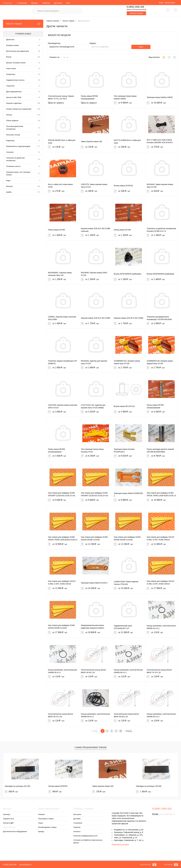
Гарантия (77, 827)
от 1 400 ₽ (161, 281)
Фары (8, 181)
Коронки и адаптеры (14, 103)
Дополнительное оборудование (15, 831)
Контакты (77, 831)
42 (39, 97)
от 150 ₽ (63, 148)
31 (39, 152)
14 (39, 63)
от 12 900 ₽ (63, 590)
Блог (68, 3)
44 (39, 159)
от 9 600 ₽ (63, 502)
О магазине (78, 823)
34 (39, 92)
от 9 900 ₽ (129, 104)
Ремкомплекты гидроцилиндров (18, 146)
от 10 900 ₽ (161, 502)
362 (39, 186)
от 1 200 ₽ (161, 237)
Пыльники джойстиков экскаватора (15, 128)
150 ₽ (99, 792)
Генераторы (11, 74)
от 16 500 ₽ (129, 590)
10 (39, 68)
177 (39, 146)
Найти (141, 47)
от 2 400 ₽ (96, 369)
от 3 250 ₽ (96, 413)
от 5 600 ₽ (63, 457)
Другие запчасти (9, 827)
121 (39, 135)
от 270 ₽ (161, 148)
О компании (22, 3)
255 (39, 57)
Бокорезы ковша (12, 45)
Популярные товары (46, 819)
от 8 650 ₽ (129, 457)
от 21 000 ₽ (129, 634)
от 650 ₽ (161, 193)
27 (39, 166)
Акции (40, 823)
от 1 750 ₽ (96, 325)
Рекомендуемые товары (47, 827)
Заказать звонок (136, 13)
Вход (161, 3)
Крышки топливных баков (16, 63)
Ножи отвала (11, 68)
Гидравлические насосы (15, 80)
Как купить (77, 814)
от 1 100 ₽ (96, 237)
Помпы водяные (12, 121)
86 (39, 80)
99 (39, 51)
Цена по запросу (63, 104)
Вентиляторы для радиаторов (18, 51)
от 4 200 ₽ (161, 413)
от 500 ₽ (129, 193)
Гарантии (46, 3)
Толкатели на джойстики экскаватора (15, 159)
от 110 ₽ (161, 634)
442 (39, 115)
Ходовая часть (9, 819)
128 (39, 121)
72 (39, 86)
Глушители (10, 86)
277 (39, 192)
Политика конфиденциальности (85, 836)
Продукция (7, 3)
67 (39, 173)
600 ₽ (11, 792)
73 (39, 141)
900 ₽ (55, 792)
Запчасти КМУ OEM (14, 97)
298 (39, 103)
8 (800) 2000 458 (10, 865)
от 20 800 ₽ (96, 634)
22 (39, 128)
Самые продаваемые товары (90, 747)
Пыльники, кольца (13, 135)
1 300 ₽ (143, 792)
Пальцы (9, 115)
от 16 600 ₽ (161, 104)
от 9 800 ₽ (129, 502)
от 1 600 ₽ (63, 325)
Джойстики (10, 40)
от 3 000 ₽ (63, 413)
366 (39, 109)
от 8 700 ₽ (161, 457)
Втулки (9, 57)
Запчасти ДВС (8, 823)
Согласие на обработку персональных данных (88, 841)
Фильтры (9, 186)
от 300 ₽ (96, 193)
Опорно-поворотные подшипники (19, 109)
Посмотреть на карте (120, 844)
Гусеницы (7, 814)
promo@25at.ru (167, 814)
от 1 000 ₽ (63, 237)
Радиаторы (10, 141)
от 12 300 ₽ (96, 546)
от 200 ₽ (129, 148)
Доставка (58, 3)
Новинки (41, 814)
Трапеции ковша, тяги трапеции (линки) (18, 173)
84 (39, 45)
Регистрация (170, 3)
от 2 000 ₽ (161, 325)
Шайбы (9, 192)
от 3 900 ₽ (129, 413)
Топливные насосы (13, 166)
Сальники (10, 152)
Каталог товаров (23, 24)
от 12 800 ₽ (161, 546)
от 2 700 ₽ (129, 369)
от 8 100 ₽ (96, 457)
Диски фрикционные (14, 92)
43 (39, 74)
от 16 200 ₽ (96, 590)
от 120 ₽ (161, 678)
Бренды (35, 3)
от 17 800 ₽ (161, 590)
